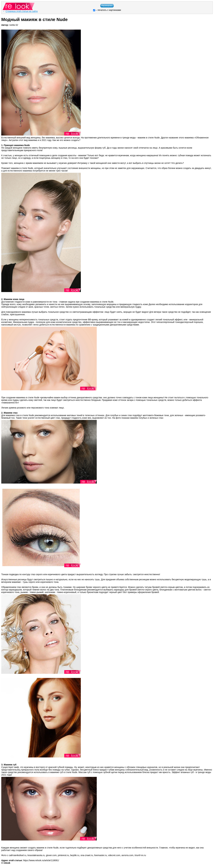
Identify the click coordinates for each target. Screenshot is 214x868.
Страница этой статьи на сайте (22, 11)
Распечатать (107, 6)
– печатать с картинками (107, 10)
